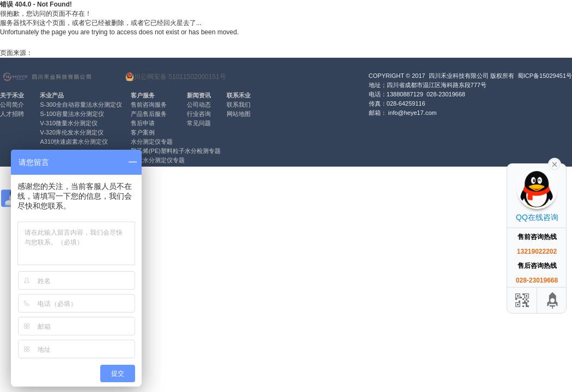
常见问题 (199, 123)
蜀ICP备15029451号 (545, 76)
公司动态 (199, 105)
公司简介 (12, 105)
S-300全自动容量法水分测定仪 (81, 105)
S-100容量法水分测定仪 (72, 114)
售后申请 (143, 123)
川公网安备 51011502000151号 (176, 77)
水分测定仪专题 (152, 142)
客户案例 (143, 132)
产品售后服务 (149, 114)
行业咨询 (199, 114)
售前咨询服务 (149, 105)
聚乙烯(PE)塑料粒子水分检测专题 (176, 151)
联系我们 (239, 105)
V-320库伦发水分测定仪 (72, 132)
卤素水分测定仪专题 (158, 160)
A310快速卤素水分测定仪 (74, 142)
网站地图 (239, 114)
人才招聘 (12, 114)
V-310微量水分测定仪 (69, 123)
